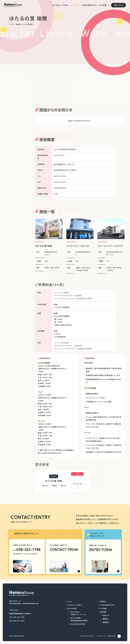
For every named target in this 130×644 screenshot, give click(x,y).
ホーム (70, 601)
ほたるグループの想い (75, 605)
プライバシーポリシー (88, 636)
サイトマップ (101, 636)
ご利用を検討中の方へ (108, 605)
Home (12, 24)
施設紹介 (19, 24)
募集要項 (106, 622)
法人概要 (103, 608)
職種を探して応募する (98, 545)
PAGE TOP (111, 636)
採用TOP (106, 615)
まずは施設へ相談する (58, 545)
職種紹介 (106, 619)
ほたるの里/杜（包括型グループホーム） (78, 613)
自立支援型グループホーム (64, 164)
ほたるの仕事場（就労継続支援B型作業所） (79, 619)
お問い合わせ (119, 5)
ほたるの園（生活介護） (78, 624)
